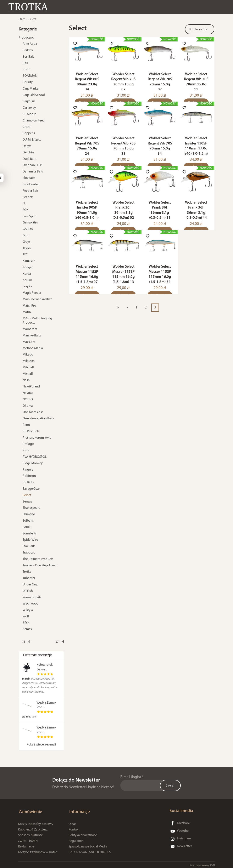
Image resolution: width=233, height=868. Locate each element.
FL (24, 204)
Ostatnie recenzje (38, 655)
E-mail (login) (131, 777)
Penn (26, 425)
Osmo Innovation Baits (38, 419)
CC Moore (29, 114)
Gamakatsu (30, 223)
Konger (28, 267)
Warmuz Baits (32, 597)
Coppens (29, 133)
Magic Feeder (32, 293)
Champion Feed (34, 121)
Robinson (29, 476)
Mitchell (28, 368)
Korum (27, 280)
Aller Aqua (30, 44)
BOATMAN (30, 76)
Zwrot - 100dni (28, 839)
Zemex (27, 629)
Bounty (28, 82)
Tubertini (29, 578)
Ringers (28, 470)
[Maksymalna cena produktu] (57, 642)
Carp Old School (34, 95)
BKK (25, 63)
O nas (72, 822)
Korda (27, 274)
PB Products (31, 431)
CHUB (27, 127)
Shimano (29, 514)
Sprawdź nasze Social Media (88, 845)
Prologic (28, 444)
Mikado (28, 355)
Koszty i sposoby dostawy (36, 822)
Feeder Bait (30, 191)
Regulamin (76, 839)
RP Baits (28, 482)
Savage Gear (31, 489)
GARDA (28, 229)
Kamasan (29, 261)
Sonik (27, 527)
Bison (26, 69)
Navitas (28, 393)
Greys (26, 242)
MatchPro (29, 306)
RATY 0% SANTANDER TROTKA (90, 850)
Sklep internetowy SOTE (202, 864)
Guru (26, 236)
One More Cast (33, 412)
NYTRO (28, 399)
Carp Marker (31, 89)
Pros (26, 450)
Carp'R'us (29, 101)
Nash (26, 380)
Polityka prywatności (83, 834)
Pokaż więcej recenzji (41, 745)
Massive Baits (32, 336)
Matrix (27, 312)
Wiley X (28, 610)
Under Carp (30, 585)
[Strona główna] (30, 7)
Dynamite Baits (33, 172)
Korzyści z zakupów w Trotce (38, 850)
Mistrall (28, 374)
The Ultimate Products (38, 559)
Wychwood (31, 604)
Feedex (28, 197)
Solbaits (28, 521)
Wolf (26, 617)
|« (118, 317)
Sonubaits (30, 534)
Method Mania (33, 348)
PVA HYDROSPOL (35, 457)
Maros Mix (30, 329)
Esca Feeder (31, 185)
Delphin (28, 153)
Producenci (27, 38)
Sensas (27, 502)
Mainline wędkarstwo (38, 299)
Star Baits (29, 546)
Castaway (29, 108)
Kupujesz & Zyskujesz (33, 828)
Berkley (28, 50)
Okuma (28, 406)
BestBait (28, 57)
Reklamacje (26, 845)
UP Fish (28, 591)
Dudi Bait (29, 159)
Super (29, 717)
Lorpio (27, 287)
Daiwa (27, 146)
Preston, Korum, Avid (37, 438)
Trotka (27, 572)
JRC (25, 255)
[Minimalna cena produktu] (23, 642)
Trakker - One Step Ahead (40, 566)
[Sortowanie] (200, 29)
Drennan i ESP (32, 165)
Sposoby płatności (31, 834)
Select (27, 495)
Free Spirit (30, 216)
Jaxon (27, 248)
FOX (26, 210)
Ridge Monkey (33, 463)
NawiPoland (31, 387)
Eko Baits (29, 178)
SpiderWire (30, 540)
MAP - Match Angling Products (37, 321)
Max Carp (29, 342)
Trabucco (29, 553)
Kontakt (74, 828)
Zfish (26, 623)
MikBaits (29, 361)
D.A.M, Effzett (32, 140)
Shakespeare (31, 508)
